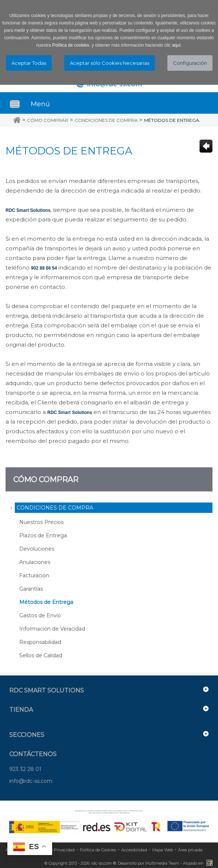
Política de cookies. (71, 45)
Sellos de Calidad (41, 655)
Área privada (190, 850)
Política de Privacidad (54, 850)
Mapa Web (163, 850)
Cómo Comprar (48, 120)
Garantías (31, 589)
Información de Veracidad (52, 629)
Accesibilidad (134, 850)
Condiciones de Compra (106, 120)
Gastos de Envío (40, 615)
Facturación (34, 575)
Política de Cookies (98, 850)
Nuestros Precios (41, 522)
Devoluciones (37, 549)
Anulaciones (35, 562)
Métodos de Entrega (172, 120)
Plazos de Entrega (43, 535)
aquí (176, 45)
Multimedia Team (162, 863)
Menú (40, 104)
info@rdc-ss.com (31, 781)
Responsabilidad (40, 642)
